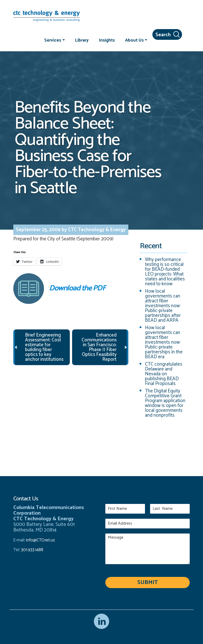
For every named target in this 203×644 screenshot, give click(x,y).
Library (82, 40)
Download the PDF (59, 289)
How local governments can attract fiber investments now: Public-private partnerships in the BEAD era (164, 342)
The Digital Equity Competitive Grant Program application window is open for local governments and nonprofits (165, 403)
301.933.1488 (32, 550)
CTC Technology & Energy (96, 230)
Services (53, 40)
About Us (134, 40)
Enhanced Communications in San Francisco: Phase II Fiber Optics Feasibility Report (99, 347)
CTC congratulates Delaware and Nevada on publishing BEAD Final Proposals (164, 374)
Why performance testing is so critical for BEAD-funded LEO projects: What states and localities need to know (165, 272)
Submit (148, 583)
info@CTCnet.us (41, 540)
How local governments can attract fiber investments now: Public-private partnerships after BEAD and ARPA (163, 306)
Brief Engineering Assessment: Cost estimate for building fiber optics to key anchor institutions (44, 347)
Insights (107, 40)
